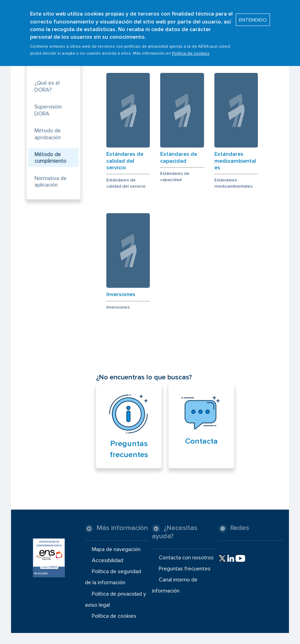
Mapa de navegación (116, 549)
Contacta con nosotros (186, 558)
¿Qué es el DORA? (47, 86)
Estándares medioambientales (235, 161)
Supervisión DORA (48, 110)
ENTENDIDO (253, 16)
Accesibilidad (108, 560)
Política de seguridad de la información (113, 577)
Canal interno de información (175, 585)
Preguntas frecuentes (185, 569)
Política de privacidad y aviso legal (115, 599)
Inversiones (121, 295)
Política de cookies (191, 49)
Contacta (201, 441)
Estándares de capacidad (179, 158)
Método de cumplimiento (50, 158)
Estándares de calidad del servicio (125, 161)
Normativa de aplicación (51, 182)
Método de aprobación (48, 134)
